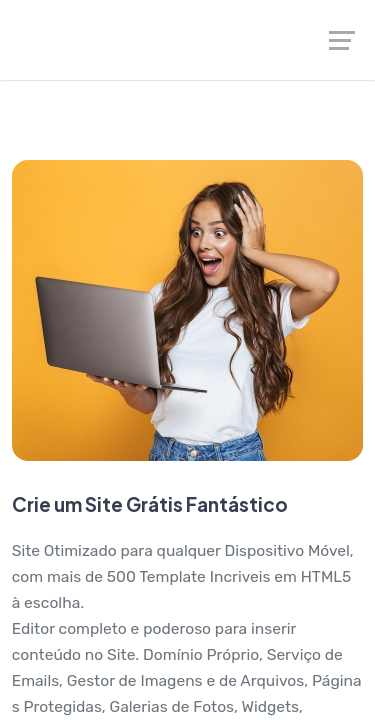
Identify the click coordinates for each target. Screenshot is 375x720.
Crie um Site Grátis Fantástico (150, 504)
